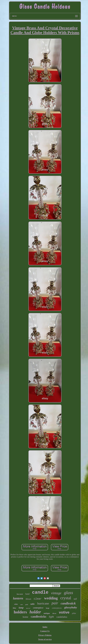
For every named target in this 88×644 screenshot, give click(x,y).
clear (38, 599)
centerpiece (38, 608)
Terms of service (45, 639)
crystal (66, 598)
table (32, 604)
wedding (51, 598)
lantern (18, 598)
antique (47, 613)
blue (14, 608)
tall (75, 599)
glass (69, 593)
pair (55, 603)
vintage (56, 593)
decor (54, 613)
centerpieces (57, 608)
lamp (21, 608)
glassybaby (71, 607)
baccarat (20, 594)
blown (28, 599)
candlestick (68, 603)
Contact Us (45, 631)
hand (27, 594)
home (25, 617)
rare (22, 605)
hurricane (43, 603)
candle (40, 593)
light (51, 617)
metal (28, 608)
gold (27, 604)
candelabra (62, 617)
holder (35, 612)
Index (45, 627)
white (16, 604)
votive (64, 612)
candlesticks (39, 617)
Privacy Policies (45, 635)
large (48, 608)
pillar (74, 613)
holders (20, 612)
